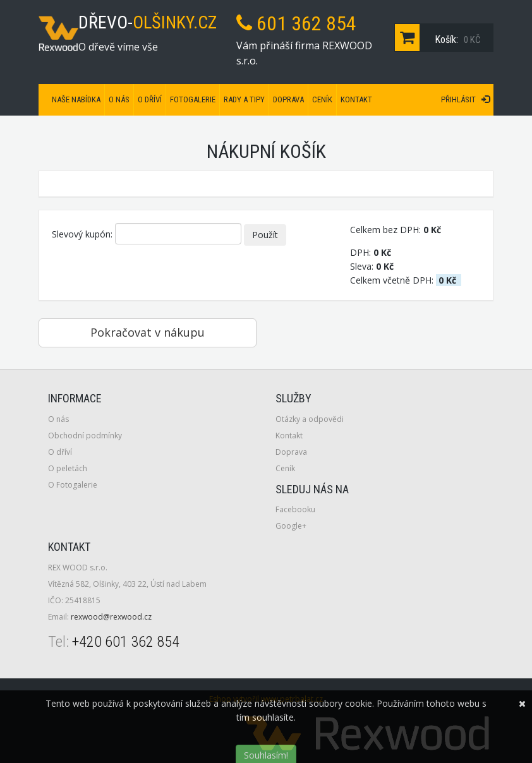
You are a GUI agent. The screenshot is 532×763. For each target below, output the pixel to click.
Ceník (322, 99)
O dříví (150, 99)
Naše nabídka (76, 99)
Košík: (440, 38)
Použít (265, 235)
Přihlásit (465, 99)
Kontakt (356, 99)
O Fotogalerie (73, 485)
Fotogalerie (193, 99)
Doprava (288, 99)
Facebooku (295, 509)
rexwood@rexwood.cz (111, 617)
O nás (119, 99)
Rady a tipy (244, 99)
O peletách (68, 468)
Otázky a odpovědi (310, 419)
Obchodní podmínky (85, 436)
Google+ (291, 526)
